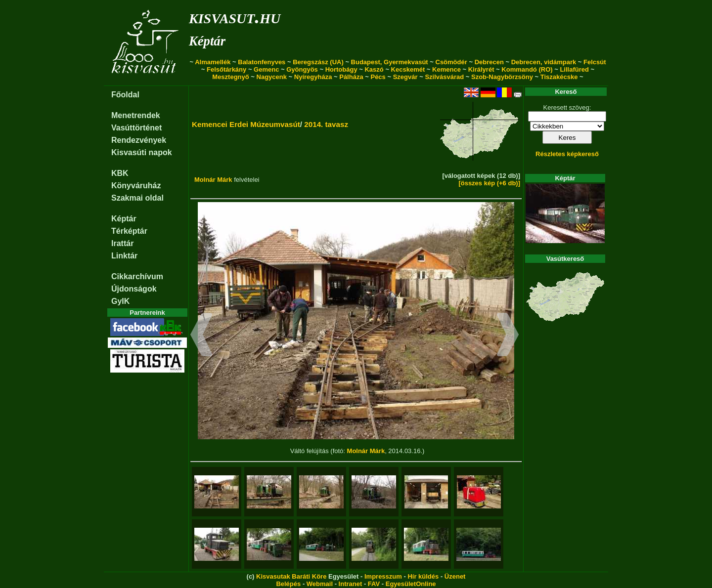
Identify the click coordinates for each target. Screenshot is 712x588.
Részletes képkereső (567, 154)
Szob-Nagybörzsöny (502, 77)
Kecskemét (408, 69)
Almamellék (213, 62)
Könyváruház (136, 186)
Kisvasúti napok (142, 152)
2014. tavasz (326, 124)
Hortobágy (341, 69)
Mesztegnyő (230, 77)
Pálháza (351, 77)
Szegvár (405, 77)
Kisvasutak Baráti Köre (291, 576)
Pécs (378, 77)
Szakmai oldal (137, 198)
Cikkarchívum (137, 276)
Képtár (207, 41)
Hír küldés (423, 576)
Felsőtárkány (226, 69)
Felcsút (595, 62)
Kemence (446, 69)
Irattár (122, 243)
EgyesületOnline (411, 584)
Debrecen (489, 62)
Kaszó (374, 69)
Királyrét (481, 69)
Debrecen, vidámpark (544, 62)
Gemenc (266, 69)
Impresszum (383, 576)
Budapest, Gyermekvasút (390, 62)
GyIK (120, 301)
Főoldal (125, 95)
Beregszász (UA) (318, 62)
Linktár (124, 256)
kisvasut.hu (235, 17)
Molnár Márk (213, 180)
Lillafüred (574, 69)
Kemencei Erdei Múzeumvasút (246, 124)
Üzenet (455, 576)
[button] (201, 336)
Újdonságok (134, 289)
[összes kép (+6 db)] (489, 183)
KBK (120, 173)
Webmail (320, 584)
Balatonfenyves (262, 62)
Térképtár (129, 231)
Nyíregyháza (313, 77)
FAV (374, 584)
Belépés (288, 584)
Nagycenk (272, 77)
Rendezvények (139, 140)
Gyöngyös (302, 69)
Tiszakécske (559, 77)
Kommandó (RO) (527, 69)
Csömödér (451, 62)
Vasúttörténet (136, 128)
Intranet (351, 584)
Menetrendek (136, 115)
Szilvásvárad (444, 77)
